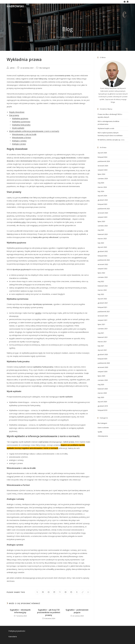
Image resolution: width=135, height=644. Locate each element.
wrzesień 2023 (103, 213)
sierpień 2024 (103, 170)
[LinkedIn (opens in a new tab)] (127, 2)
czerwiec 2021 (103, 329)
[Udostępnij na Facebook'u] (43, 592)
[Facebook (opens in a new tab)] (125, 2)
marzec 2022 (102, 290)
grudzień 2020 (103, 354)
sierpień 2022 (103, 269)
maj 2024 (101, 183)
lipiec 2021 (101, 324)
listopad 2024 (102, 157)
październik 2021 (104, 312)
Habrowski (15, 6)
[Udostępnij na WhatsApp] (88, 592)
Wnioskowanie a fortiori (22, 137)
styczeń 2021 (102, 350)
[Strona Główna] (54, 37)
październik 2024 (104, 161)
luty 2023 (101, 243)
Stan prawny (14, 115)
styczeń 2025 (102, 153)
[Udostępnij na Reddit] (71, 592)
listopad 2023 (102, 204)
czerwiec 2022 (103, 277)
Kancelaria (13, 636)
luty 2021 (101, 346)
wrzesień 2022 (103, 264)
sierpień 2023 (103, 217)
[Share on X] (37, 592)
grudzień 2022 (103, 251)
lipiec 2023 (101, 221)
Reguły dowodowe (17, 112)
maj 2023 (101, 230)
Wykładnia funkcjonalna (21, 125)
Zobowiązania (103, 436)
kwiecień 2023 (103, 234)
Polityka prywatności (17, 631)
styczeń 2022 (102, 299)
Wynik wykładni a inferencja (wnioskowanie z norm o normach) (34, 131)
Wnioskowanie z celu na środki (24, 134)
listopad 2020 (102, 359)
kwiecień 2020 (103, 389)
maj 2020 (101, 384)
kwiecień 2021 (103, 337)
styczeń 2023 (102, 247)
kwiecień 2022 (103, 286)
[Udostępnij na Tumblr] (77, 592)
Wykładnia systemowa (21, 122)
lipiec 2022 (101, 273)
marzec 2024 (102, 187)
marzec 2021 (102, 342)
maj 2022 (101, 281)
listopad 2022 (102, 256)
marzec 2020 (102, 393)
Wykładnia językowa (20, 118)
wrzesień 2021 (103, 316)
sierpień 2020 (103, 372)
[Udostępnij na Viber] (60, 592)
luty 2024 (101, 191)
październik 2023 (104, 209)
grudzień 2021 (103, 303)
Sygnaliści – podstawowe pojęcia (77, 611)
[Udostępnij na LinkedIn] (54, 592)
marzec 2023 (102, 239)
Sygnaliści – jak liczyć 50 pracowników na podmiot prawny (49, 612)
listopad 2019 (102, 410)
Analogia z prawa (19, 144)
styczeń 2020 (102, 402)
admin (12, 68)
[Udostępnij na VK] (66, 592)
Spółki (100, 432)
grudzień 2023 (103, 200)
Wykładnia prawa (75, 37)
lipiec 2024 (101, 174)
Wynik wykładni (18, 128)
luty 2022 (101, 294)
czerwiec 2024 (103, 179)
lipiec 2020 (101, 376)
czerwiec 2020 (103, 380)
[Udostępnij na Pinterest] (49, 592)
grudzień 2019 (103, 406)
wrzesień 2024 (103, 166)
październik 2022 (104, 260)
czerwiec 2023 (103, 226)
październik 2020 (104, 363)
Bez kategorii (45, 68)
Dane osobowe (103, 428)
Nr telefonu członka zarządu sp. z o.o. (111, 140)
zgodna (38, 313)
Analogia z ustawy (19, 141)
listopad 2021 (102, 307)
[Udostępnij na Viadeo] (83, 592)
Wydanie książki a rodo (106, 128)
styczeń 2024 (102, 196)
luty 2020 (101, 397)
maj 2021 (101, 333)
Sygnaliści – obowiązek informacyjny (20, 611)
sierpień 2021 (103, 320)
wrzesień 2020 (103, 367)
